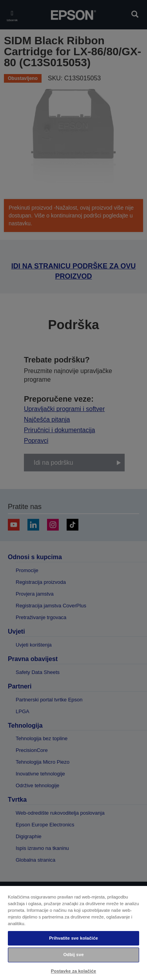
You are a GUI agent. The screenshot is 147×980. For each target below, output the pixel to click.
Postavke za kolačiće (73, 971)
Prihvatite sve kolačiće (73, 938)
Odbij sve (73, 955)
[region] (73, 933)
